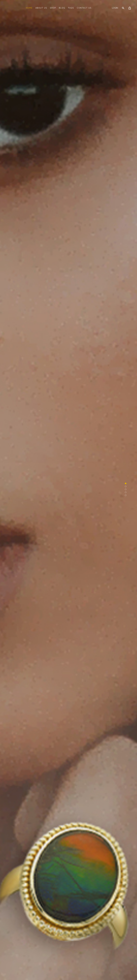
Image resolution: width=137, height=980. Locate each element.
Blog (62, 8)
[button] (126, 483)
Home (29, 8)
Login (115, 8)
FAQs (71, 8)
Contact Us (84, 8)
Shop (53, 8)
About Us (41, 8)
